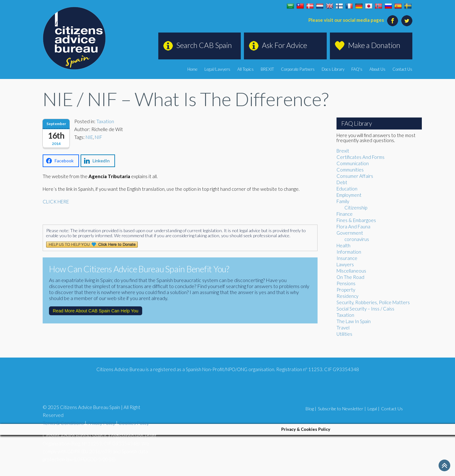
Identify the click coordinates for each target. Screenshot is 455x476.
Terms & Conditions (63, 423)
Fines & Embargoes (356, 220)
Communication (353, 163)
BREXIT (267, 69)
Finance (345, 214)
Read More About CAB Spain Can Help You (96, 311)
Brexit (343, 151)
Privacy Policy (101, 423)
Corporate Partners (298, 69)
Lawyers (345, 264)
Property (346, 290)
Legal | (373, 409)
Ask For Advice (285, 45)
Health (343, 245)
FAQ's (357, 69)
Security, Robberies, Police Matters (373, 302)
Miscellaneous (351, 271)
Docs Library (333, 69)
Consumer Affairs (355, 176)
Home (192, 69)
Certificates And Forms (361, 157)
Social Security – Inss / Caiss (365, 309)
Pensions (346, 283)
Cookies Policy (134, 423)
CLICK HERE (56, 202)
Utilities (344, 334)
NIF (98, 137)
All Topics (246, 69)
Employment (349, 195)
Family (343, 201)
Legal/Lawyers (217, 69)
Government (350, 233)
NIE (89, 137)
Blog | (311, 409)
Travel (343, 328)
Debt (342, 182)
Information (349, 252)
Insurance (347, 258)
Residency (347, 296)
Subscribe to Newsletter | (342, 409)
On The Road (350, 277)
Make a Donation (374, 45)
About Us (377, 69)
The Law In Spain (354, 321)
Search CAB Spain (204, 45)
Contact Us (402, 69)
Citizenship (356, 208)
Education (347, 189)
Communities (350, 170)
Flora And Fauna (353, 226)
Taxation (105, 121)
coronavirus (357, 239)
